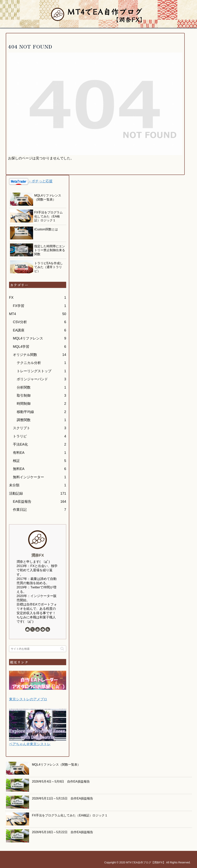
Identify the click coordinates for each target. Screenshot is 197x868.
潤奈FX (38, 555)
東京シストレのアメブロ (28, 699)
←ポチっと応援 (40, 181)
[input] (38, 649)
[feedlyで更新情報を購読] (43, 629)
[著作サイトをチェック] (28, 629)
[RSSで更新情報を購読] (48, 629)
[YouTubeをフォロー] (38, 629)
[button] (62, 649)
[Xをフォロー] (33, 629)
